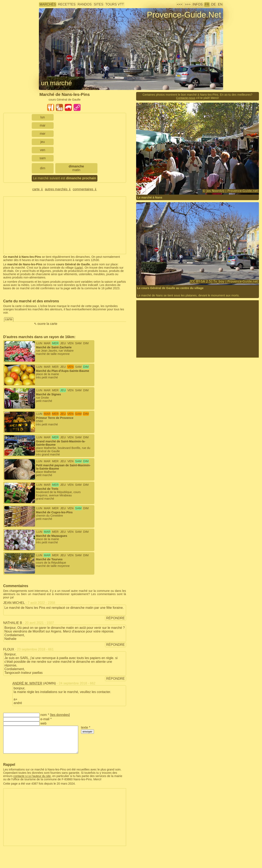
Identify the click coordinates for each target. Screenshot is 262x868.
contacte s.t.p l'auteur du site (32, 776)
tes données (60, 715)
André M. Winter (27, 683)
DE (213, 4)
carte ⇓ (38, 189)
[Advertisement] (65, 225)
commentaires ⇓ (85, 189)
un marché (56, 83)
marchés (48, 4)
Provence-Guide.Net (184, 15)
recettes (67, 4)
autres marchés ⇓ (58, 189)
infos (198, 4)
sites (98, 4)
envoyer (88, 732)
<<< (180, 4)
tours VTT (115, 4)
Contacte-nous (186, 98)
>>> (187, 4)
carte (79, 268)
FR (207, 4)
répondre (116, 618)
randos (85, 4)
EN (220, 4)
